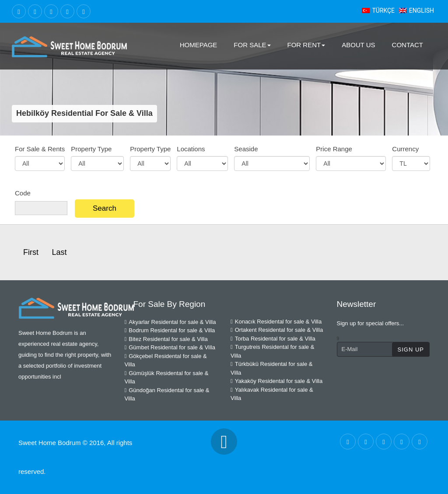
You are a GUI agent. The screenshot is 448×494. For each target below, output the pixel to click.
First (31, 252)
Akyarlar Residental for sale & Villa (170, 322)
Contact (408, 45)
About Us (358, 45)
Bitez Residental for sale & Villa (166, 339)
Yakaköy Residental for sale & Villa (276, 381)
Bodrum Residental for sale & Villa (170, 330)
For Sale (252, 45)
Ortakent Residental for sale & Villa (277, 330)
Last (59, 252)
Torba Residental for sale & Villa (273, 339)
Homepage (199, 45)
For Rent (306, 45)
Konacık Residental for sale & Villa (276, 322)
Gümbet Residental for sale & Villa (170, 347)
